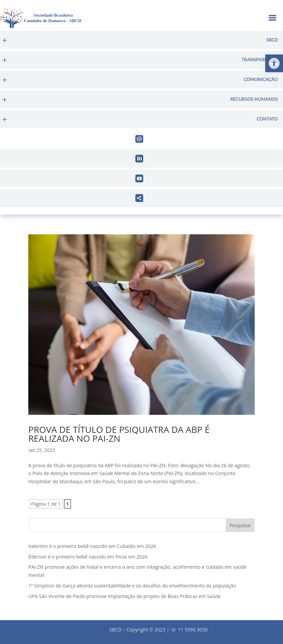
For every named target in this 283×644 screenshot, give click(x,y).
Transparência (260, 60)
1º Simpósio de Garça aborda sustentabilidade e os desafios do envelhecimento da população (132, 586)
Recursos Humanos (254, 99)
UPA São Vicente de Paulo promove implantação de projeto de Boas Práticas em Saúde (124, 596)
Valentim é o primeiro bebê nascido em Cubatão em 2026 (92, 546)
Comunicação (261, 80)
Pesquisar (240, 525)
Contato (267, 119)
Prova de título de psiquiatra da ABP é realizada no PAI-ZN (119, 434)
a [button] (272, 19)
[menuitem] (141, 40)
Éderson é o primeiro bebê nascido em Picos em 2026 (88, 557)
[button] (274, 63)
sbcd (272, 40)
